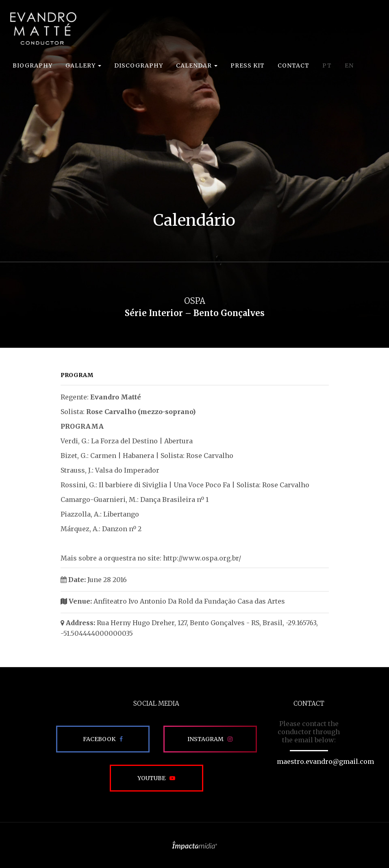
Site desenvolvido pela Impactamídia (194, 845)
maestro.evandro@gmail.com (325, 761)
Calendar (197, 65)
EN (349, 65)
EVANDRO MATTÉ (43, 28)
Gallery (83, 65)
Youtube (151, 778)
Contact (293, 65)
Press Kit (248, 65)
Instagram (205, 739)
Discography (139, 65)
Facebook (99, 739)
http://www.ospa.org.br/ (202, 558)
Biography (33, 65)
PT (327, 65)
